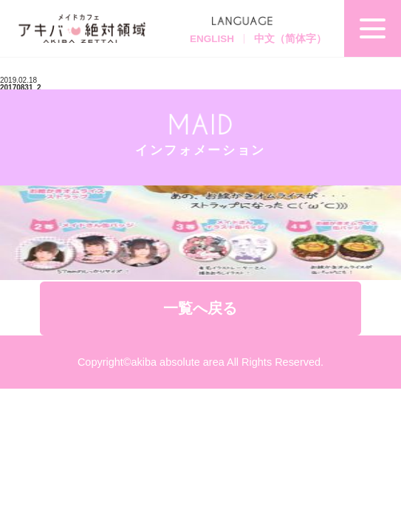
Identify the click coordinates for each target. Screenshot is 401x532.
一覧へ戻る (200, 308)
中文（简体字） (290, 39)
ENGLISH (212, 39)
